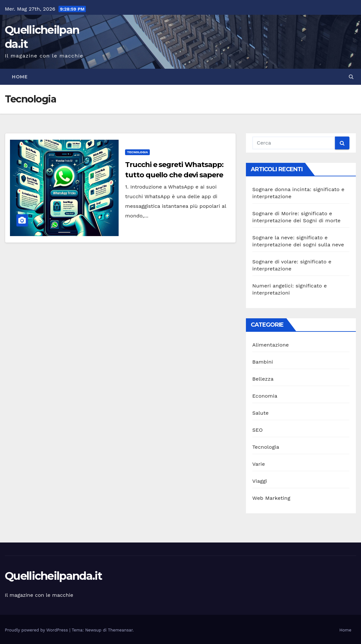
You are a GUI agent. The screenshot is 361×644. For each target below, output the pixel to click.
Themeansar (120, 630)
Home (20, 77)
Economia (265, 396)
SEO (258, 430)
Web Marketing (271, 498)
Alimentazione (271, 345)
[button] (351, 77)
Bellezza (263, 379)
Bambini (263, 362)
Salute (261, 413)
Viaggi (260, 481)
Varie (259, 464)
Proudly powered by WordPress (37, 630)
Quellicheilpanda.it (54, 576)
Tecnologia (137, 152)
